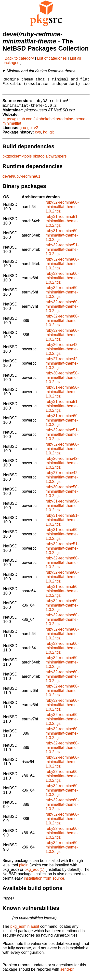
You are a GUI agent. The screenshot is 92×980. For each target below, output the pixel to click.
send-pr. (67, 974)
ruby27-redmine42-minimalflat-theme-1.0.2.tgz (62, 368)
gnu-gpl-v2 (29, 132)
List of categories (52, 58)
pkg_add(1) (34, 874)
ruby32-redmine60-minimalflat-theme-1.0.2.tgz (62, 211)
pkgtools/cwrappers (50, 161)
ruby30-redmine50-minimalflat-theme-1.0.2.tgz (62, 382)
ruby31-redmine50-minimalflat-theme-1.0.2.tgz (62, 396)
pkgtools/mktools (17, 161)
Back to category (19, 58)
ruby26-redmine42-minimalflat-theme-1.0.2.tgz (62, 353)
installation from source (44, 883)
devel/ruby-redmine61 (21, 181)
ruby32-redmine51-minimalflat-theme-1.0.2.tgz (62, 254)
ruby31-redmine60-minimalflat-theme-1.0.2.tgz (62, 240)
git (52, 137)
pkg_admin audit (25, 931)
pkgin (24, 869)
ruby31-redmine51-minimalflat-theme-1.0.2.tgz (62, 225)
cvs (38, 137)
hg (45, 137)
